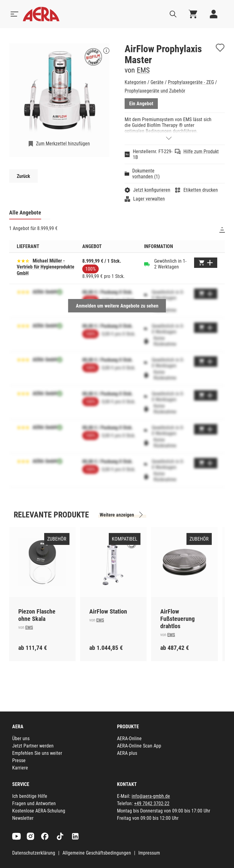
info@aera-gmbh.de (151, 796)
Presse (19, 760)
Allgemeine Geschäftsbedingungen (97, 853)
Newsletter (23, 818)
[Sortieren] (222, 230)
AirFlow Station (108, 611)
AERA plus (127, 753)
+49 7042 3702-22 (152, 803)
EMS (143, 70)
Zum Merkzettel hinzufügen (63, 144)
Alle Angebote (25, 212)
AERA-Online (129, 738)
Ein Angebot (141, 104)
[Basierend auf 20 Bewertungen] (23, 260)
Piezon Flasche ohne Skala (37, 615)
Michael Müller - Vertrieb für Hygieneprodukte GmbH (46, 267)
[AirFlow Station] (113, 562)
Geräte (157, 82)
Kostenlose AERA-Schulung (39, 811)
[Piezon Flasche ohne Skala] (42, 562)
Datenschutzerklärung (34, 853)
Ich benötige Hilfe (30, 796)
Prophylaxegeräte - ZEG (191, 82)
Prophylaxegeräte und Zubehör (155, 91)
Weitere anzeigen (117, 515)
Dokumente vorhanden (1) (146, 174)
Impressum (149, 853)
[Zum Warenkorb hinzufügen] (206, 263)
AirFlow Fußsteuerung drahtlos (177, 619)
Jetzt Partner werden (33, 746)
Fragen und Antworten (34, 803)
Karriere (20, 768)
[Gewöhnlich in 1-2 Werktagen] (147, 264)
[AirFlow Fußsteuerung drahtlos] (184, 562)
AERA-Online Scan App (139, 746)
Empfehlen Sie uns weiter (37, 753)
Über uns (21, 738)
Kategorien (135, 82)
